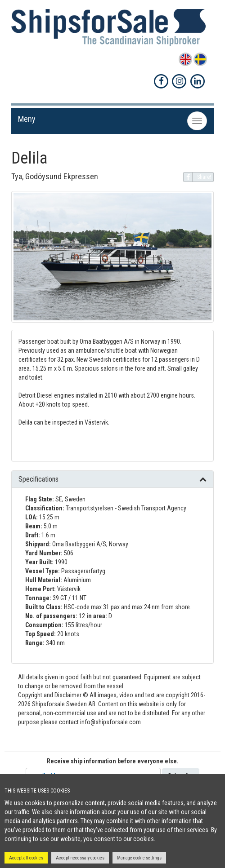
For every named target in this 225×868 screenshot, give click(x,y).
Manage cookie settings (139, 858)
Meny (27, 119)
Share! (197, 177)
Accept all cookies (26, 858)
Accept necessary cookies (80, 858)
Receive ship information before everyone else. (113, 761)
